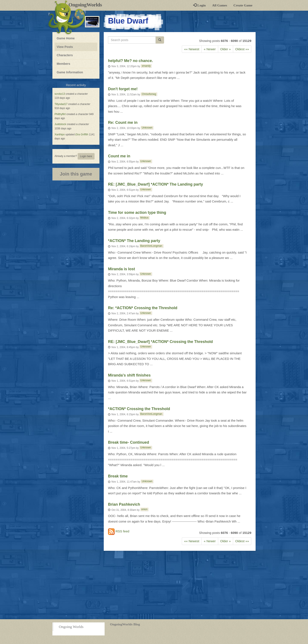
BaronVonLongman (151, 246)
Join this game (76, 174)
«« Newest (192, 49)
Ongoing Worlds (71, 627)
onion (144, 509)
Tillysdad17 (61, 104)
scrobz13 (60, 94)
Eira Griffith (82, 134)
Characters (65, 55)
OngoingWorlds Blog (125, 624)
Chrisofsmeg (149, 94)
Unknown (147, 128)
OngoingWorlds (87, 5)
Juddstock (60, 124)
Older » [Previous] (226, 49)
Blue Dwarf (128, 21)
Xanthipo (60, 134)
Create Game (243, 5)
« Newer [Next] (210, 49)
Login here (86, 156)
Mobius (144, 218)
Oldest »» (242, 49)
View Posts (65, 47)
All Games (220, 5)
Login (199, 5)
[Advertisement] (154, 585)
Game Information (70, 72)
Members (63, 64)
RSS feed (119, 532)
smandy (146, 66)
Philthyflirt (60, 114)
